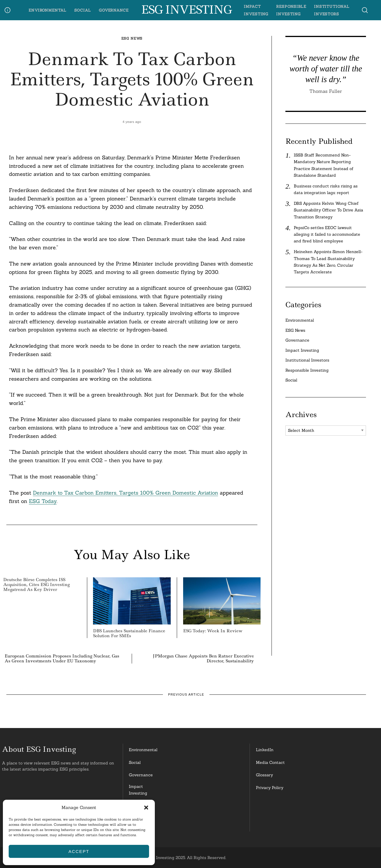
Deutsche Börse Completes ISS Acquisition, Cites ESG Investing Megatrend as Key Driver (36, 585)
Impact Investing (302, 350)
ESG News (132, 38)
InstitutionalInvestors (141, 823)
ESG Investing (186, 10)
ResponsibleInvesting (141, 806)
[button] (146, 808)
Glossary (264, 775)
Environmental (48, 10)
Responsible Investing (307, 370)
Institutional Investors (307, 360)
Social (83, 10)
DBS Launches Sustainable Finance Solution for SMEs (129, 633)
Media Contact (270, 762)
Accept (79, 851)
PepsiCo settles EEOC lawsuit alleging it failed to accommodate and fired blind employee (327, 234)
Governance (114, 10)
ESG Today (43, 501)
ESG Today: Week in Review (213, 631)
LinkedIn (265, 750)
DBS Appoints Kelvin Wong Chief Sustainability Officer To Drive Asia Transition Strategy (328, 210)
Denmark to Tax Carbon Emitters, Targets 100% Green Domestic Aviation (126, 493)
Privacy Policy (270, 788)
